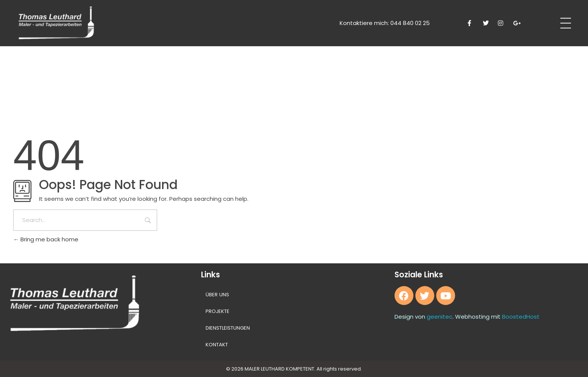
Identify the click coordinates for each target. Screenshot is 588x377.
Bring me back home (46, 239)
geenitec (440, 317)
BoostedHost (521, 317)
